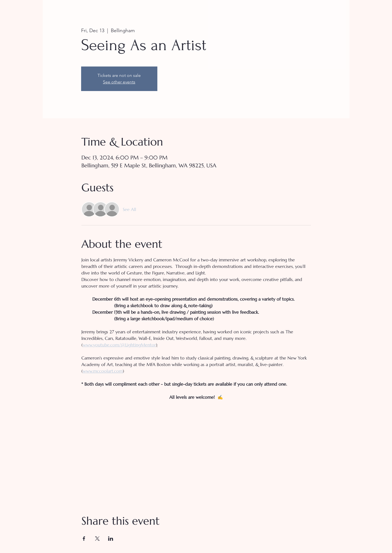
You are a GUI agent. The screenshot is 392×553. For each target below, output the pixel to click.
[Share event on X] (97, 539)
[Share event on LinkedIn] (111, 539)
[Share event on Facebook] (84, 539)
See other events (119, 82)
